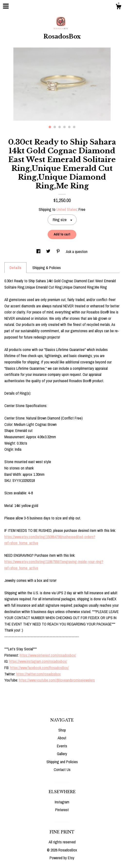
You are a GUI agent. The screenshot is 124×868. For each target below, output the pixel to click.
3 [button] (60, 127)
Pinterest (62, 810)
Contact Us (62, 770)
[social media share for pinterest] (59, 252)
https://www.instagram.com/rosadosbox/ (38, 661)
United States (67, 209)
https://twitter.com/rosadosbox (39, 674)
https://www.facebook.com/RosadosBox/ (40, 668)
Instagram (62, 802)
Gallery (62, 754)
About (62, 738)
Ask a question (77, 252)
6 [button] (74, 127)
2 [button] (55, 127)
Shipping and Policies (62, 762)
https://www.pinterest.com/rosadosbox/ (48, 655)
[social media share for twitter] (49, 252)
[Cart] (118, 7)
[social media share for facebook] (39, 252)
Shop (62, 730)
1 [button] (50, 127)
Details (15, 268)
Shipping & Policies (47, 268)
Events (62, 746)
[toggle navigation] (6, 6)
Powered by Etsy (62, 858)
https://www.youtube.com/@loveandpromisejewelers (57, 680)
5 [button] (69, 127)
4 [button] (64, 127)
